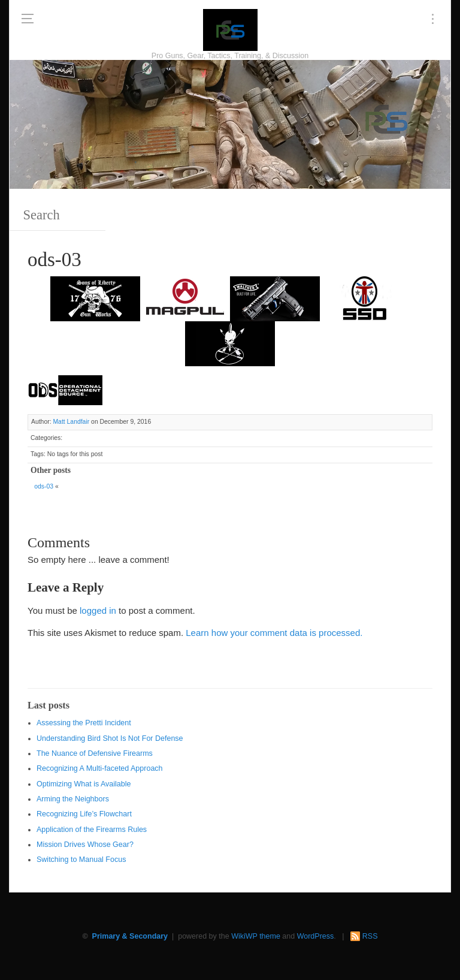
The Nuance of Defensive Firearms (95, 753)
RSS (370, 936)
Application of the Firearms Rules (92, 830)
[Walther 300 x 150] (275, 298)
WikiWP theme (256, 936)
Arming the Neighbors (73, 799)
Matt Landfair (71, 422)
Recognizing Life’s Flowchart (84, 814)
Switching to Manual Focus (81, 860)
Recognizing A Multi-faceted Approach (100, 768)
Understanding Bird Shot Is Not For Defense (110, 738)
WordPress (316, 936)
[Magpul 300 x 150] (185, 298)
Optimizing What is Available (84, 784)
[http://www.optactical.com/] (230, 343)
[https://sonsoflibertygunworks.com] (95, 298)
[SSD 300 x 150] (365, 298)
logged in (98, 610)
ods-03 (44, 486)
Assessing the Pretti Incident (84, 723)
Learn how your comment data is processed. (274, 633)
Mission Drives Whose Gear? (85, 845)
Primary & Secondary (130, 936)
